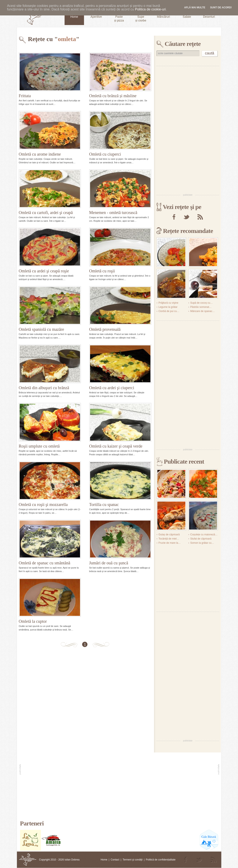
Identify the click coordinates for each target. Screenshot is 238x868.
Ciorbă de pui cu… (169, 311)
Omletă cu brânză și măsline (113, 96)
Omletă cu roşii (102, 271)
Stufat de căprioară (201, 539)
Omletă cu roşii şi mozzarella (43, 504)
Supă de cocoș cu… (202, 303)
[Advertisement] (169, 130)
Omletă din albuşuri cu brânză (44, 388)
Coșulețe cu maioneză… (204, 535)
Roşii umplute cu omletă (39, 446)
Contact (115, 860)
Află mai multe (195, 8)
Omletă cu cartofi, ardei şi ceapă (46, 213)
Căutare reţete (183, 44)
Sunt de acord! (221, 8)
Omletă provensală (105, 329)
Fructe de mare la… (170, 543)
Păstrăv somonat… (201, 307)
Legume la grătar (168, 307)
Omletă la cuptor (33, 621)
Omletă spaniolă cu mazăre (41, 329)
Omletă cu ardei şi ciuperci (112, 388)
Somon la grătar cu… (202, 543)
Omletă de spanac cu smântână (45, 563)
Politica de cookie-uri (150, 9)
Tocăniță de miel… (169, 539)
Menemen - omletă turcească (113, 213)
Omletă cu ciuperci (105, 154)
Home (104, 860)
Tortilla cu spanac (104, 504)
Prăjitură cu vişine (169, 303)
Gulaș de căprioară (169, 535)
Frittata (25, 96)
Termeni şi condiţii (133, 860)
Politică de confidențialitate (161, 860)
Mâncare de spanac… (203, 311)
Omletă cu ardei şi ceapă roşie (44, 271)
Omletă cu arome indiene (40, 154)
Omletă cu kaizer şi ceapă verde (116, 446)
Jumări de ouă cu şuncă (109, 563)
